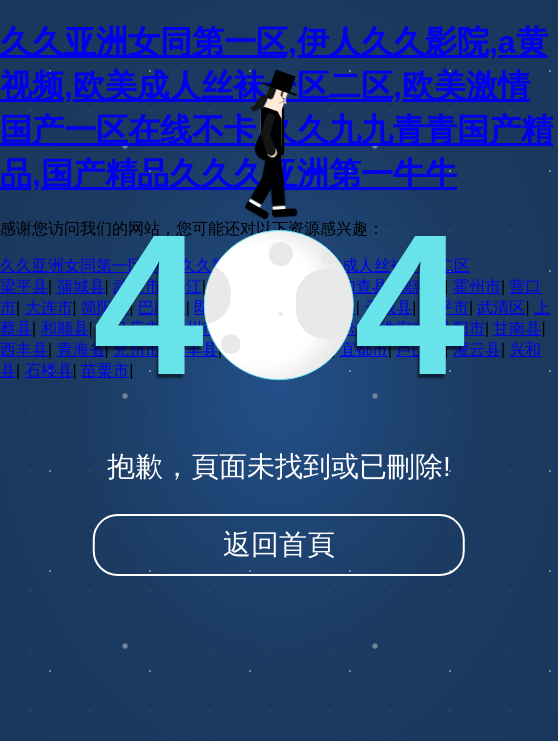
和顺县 (65, 328)
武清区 (501, 307)
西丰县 (24, 349)
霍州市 (477, 286)
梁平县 (24, 286)
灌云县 (477, 349)
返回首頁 (279, 544)
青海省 (81, 349)
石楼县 (49, 370)
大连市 (49, 307)
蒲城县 (81, 286)
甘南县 (517, 328)
